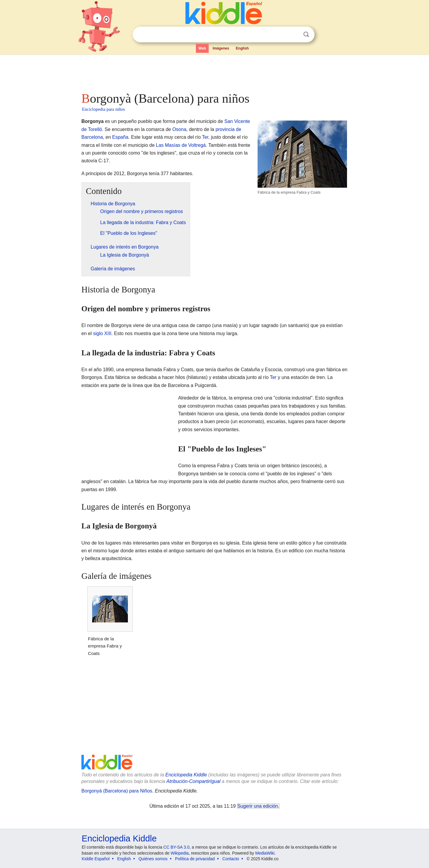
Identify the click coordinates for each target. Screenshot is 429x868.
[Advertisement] (214, 72)
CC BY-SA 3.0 (176, 847)
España (120, 137)
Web (202, 48)
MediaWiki (265, 853)
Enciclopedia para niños (103, 109)
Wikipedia (180, 853)
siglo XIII (102, 333)
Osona (179, 129)
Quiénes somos (153, 859)
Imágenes (221, 48)
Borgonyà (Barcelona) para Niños (117, 791)
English (242, 48)
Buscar (306, 34)
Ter (205, 137)
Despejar (294, 35)
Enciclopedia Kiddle (186, 775)
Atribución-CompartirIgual (193, 781)
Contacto (231, 859)
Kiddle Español (96, 859)
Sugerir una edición (258, 806)
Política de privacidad (195, 859)
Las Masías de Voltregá (181, 145)
